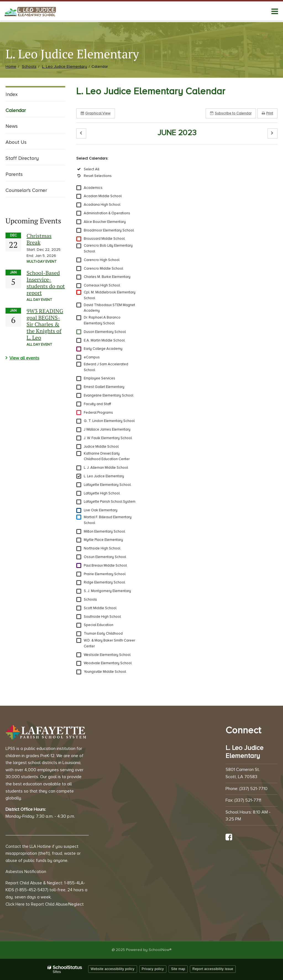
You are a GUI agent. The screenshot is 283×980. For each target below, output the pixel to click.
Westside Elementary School (107, 655)
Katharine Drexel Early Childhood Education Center (107, 456)
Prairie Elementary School (105, 574)
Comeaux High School (102, 285)
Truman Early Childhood (103, 634)
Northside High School (102, 548)
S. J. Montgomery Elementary (107, 591)
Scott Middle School (100, 608)
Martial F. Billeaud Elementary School (108, 520)
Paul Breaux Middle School (105, 565)
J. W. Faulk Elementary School (108, 438)
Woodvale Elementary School (108, 663)
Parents (14, 174)
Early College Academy (103, 349)
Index (12, 94)
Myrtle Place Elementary (103, 540)
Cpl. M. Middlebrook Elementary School (110, 295)
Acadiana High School (102, 205)
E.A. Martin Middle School (104, 340)
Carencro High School (102, 260)
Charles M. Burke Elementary (107, 277)
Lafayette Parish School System (110, 502)
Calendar (16, 110)
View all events (24, 358)
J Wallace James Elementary (107, 429)
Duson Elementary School (105, 332)
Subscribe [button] (231, 113)
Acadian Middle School (103, 196)
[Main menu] (275, 11)
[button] (81, 133)
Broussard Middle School (104, 239)
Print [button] (267, 113)
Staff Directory (22, 158)
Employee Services (99, 378)
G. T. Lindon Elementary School (109, 421)
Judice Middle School (101, 447)
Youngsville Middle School (105, 672)
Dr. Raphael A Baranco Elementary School (102, 320)
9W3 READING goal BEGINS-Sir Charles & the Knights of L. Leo (45, 324)
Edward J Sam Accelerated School (106, 367)
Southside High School (102, 617)
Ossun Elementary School (105, 557)
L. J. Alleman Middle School (106, 468)
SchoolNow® (160, 950)
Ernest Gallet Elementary (104, 387)
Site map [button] (178, 969)
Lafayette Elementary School (107, 485)
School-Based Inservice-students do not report (46, 283)
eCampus (92, 357)
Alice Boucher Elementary (105, 222)
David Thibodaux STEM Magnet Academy (109, 308)
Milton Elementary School (104, 531)
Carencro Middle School (103, 269)
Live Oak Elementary (101, 510)
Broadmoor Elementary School (109, 230)
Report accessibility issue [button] (213, 969)
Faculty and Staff (97, 404)
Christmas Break (39, 239)
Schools (29, 67)
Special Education (99, 625)
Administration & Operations (107, 213)
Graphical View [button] (96, 113)
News (12, 126)
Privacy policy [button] (153, 969)
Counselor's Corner (26, 190)
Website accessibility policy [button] (113, 969)
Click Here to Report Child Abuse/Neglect (45, 904)
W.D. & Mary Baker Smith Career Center (109, 643)
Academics (93, 188)
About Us (16, 142)
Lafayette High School (102, 493)
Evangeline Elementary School (108, 395)
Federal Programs (98, 413)
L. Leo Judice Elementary (65, 67)
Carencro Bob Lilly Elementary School (108, 248)
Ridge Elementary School (104, 582)
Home (11, 67)
